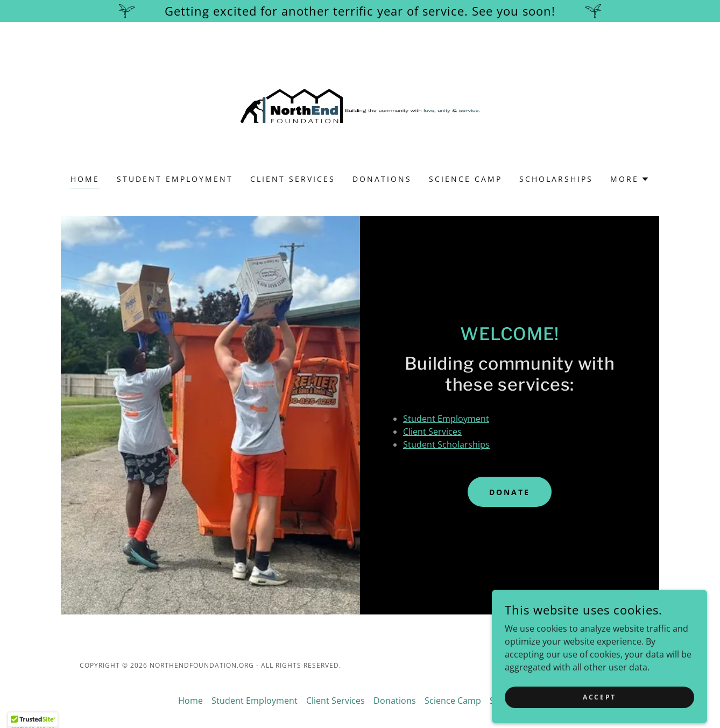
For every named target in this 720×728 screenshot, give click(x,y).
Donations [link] (382, 179)
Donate (510, 492)
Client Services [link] (293, 179)
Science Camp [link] (465, 179)
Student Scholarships (446, 444)
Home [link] (85, 179)
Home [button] (190, 701)
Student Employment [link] (175, 179)
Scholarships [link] (556, 179)
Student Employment (446, 419)
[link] (360, 105)
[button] (630, 179)
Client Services (432, 432)
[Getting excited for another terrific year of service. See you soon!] (360, 11)
